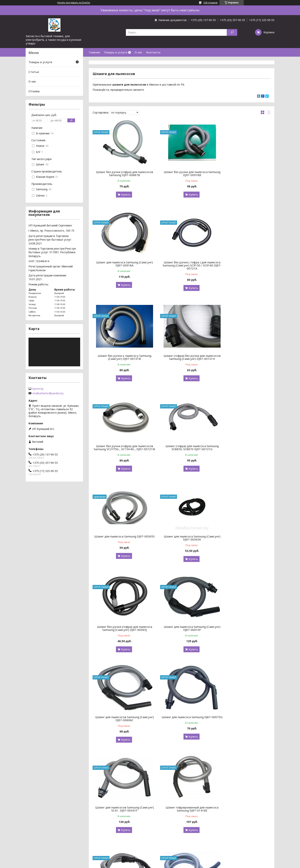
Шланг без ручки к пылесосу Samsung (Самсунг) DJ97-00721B (182, 264)
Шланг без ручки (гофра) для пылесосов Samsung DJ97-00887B (121, 173)
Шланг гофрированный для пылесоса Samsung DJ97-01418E (121, 631)
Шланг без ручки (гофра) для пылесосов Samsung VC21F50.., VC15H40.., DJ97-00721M (121, 359)
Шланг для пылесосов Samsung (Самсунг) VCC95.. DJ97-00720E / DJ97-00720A (121, 813)
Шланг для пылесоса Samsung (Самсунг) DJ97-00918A (242, 173)
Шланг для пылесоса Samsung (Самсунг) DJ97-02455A (242, 812)
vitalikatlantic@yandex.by (48, 393)
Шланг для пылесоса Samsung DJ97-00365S (242, 357)
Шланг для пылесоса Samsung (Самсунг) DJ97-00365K (121, 451)
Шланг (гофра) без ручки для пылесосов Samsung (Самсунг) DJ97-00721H (242, 265)
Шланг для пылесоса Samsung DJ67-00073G (182, 541)
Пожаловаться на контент (161, 864)
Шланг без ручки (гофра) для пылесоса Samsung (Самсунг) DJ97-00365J (182, 451)
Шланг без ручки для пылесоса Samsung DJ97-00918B (182, 173)
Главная (94, 52)
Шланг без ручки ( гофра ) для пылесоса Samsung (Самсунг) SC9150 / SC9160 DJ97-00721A (121, 265)
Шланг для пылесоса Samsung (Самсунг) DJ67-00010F (242, 451)
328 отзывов (210, 3)
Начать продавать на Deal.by (74, 3)
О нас (139, 52)
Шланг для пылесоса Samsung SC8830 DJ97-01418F (182, 631)
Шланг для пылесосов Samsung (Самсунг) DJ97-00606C (121, 541)
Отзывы (34, 91)
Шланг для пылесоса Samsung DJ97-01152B (242, 722)
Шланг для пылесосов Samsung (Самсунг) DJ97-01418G (242, 631)
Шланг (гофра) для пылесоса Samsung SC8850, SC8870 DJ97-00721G (182, 357)
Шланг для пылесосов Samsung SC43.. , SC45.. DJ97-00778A (182, 812)
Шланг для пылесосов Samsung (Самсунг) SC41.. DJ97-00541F (242, 541)
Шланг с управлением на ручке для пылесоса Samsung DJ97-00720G (181, 722)
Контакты (153, 52)
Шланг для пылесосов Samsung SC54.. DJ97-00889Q (121, 722)
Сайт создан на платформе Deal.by (150, 861)
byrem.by (38, 389)
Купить (122, 195)
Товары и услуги (115, 52)
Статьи (34, 72)
